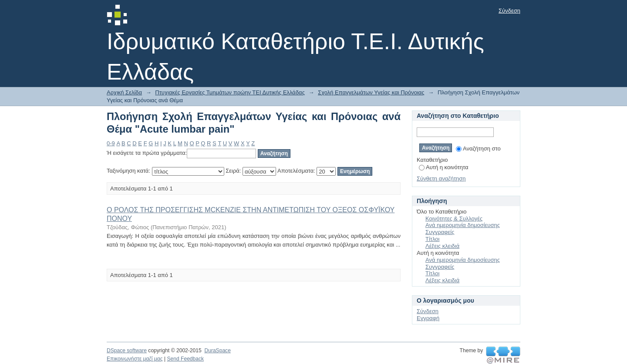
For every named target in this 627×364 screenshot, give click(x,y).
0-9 (111, 143)
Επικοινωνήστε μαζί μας (135, 359)
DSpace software (127, 351)
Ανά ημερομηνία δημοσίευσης (463, 225)
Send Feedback (185, 359)
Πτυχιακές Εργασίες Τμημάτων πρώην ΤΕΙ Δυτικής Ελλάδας (230, 92)
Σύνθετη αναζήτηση (441, 179)
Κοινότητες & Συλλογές (454, 219)
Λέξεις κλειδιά (442, 246)
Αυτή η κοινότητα (443, 167)
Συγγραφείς (440, 232)
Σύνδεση (509, 11)
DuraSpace (217, 351)
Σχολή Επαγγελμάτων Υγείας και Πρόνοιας (371, 92)
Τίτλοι (432, 239)
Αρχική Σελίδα (124, 92)
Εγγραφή (428, 318)
